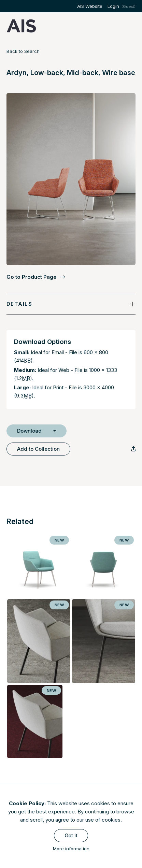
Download (29, 431)
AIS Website (90, 6)
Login (113, 6)
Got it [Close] (71, 835)
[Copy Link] (133, 449)
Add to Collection (38, 449)
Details (19, 304)
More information (71, 849)
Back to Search (23, 51)
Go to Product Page (36, 277)
